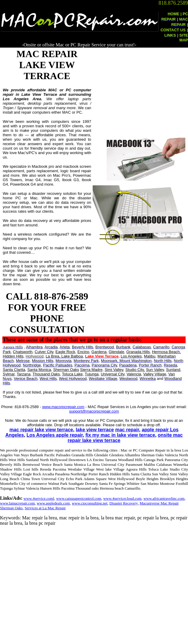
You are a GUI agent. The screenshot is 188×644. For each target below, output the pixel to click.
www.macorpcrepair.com (63, 407)
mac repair (127, 430)
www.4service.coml (39, 498)
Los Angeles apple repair (55, 435)
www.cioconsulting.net (90, 503)
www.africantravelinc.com (164, 498)
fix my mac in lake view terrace (120, 435)
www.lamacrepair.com (17, 503)
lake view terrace (95, 430)
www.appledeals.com (53, 503)
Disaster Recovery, (124, 503)
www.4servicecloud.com (122, 498)
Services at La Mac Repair (45, 508)
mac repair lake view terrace (41, 430)
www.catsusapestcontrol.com (79, 498)
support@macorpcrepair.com (94, 411)
